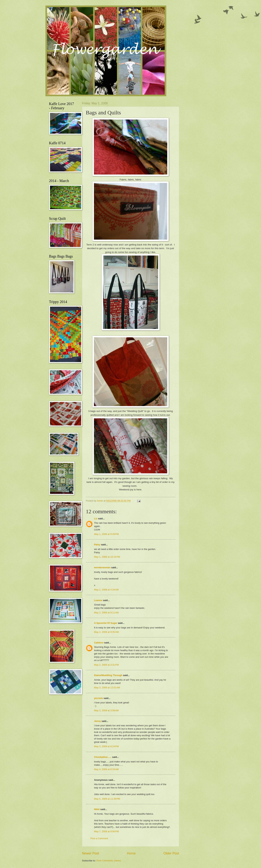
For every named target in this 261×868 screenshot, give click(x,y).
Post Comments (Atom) (109, 861)
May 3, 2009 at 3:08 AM (106, 710)
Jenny (98, 721)
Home (131, 853)
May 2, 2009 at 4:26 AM (106, 590)
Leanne (98, 600)
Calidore (99, 643)
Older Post (171, 853)
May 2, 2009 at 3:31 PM (107, 665)
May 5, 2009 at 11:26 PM (107, 799)
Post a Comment (99, 838)
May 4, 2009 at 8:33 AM (106, 769)
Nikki (97, 809)
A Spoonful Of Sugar (106, 623)
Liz (96, 519)
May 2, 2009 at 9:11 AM (106, 613)
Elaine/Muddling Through (108, 675)
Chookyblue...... (103, 757)
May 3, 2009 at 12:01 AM (107, 688)
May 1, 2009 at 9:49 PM (107, 534)
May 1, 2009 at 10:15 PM (107, 557)
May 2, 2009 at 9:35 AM (106, 632)
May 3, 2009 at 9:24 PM (107, 746)
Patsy (97, 545)
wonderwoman (102, 567)
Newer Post (91, 853)
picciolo (99, 698)
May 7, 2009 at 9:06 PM (107, 831)
